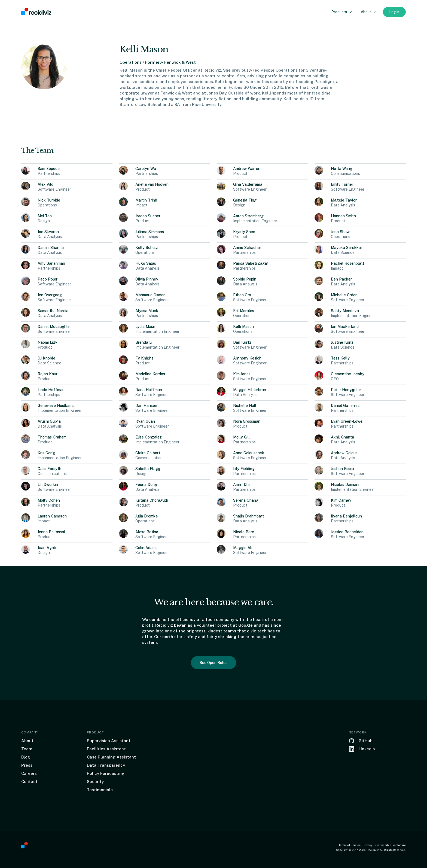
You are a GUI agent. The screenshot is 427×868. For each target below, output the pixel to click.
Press (27, 765)
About (27, 741)
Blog (26, 757)
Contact (29, 782)
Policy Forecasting (106, 773)
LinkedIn (367, 749)
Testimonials (100, 790)
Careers (29, 773)
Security (95, 782)
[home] (36, 12)
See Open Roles (213, 663)
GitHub (366, 741)
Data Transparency (106, 765)
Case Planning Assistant (111, 757)
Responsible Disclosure (390, 845)
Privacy (367, 845)
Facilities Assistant (106, 749)
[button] (342, 12)
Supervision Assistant (109, 741)
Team (27, 749)
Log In (394, 12)
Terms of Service (350, 845)
